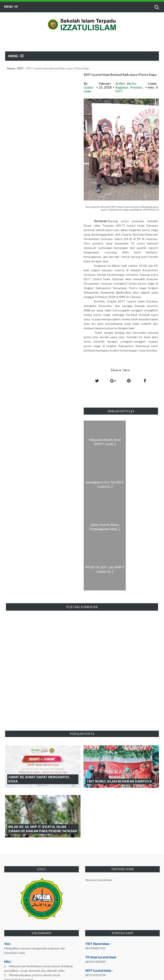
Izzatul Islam (88, 89)
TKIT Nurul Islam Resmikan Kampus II (119, 781)
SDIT (20, 68)
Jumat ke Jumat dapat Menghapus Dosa (39, 779)
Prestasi (136, 87)
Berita (132, 83)
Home (11, 68)
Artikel (120, 83)
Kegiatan (122, 87)
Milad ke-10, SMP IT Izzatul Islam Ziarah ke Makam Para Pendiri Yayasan (43, 829)
